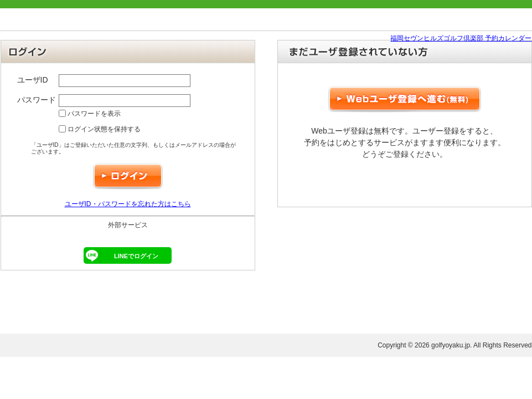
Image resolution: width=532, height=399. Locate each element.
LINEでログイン (121, 255)
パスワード (37, 100)
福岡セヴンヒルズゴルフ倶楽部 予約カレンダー (461, 38)
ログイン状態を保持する (100, 129)
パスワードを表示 (90, 114)
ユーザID (33, 80)
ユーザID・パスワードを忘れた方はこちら (128, 204)
